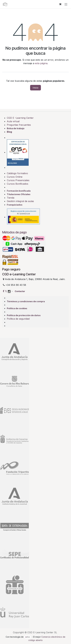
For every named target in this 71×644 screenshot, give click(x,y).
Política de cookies (17, 308)
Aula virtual (13, 121)
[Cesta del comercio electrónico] (60, 4)
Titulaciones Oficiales (19, 194)
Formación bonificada (19, 191)
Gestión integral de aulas (20, 201)
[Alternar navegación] (66, 4)
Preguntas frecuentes (19, 125)
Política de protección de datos (24, 315)
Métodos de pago (14, 232)
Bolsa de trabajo (16, 128)
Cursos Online (15, 177)
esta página (41, 63)
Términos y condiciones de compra (26, 301)
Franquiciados (15, 205)
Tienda (11, 198)
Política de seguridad (18, 319)
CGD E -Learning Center (20, 118)
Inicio (35, 88)
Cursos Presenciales (18, 180)
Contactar (20, 291)
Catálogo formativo (17, 173)
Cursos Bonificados (18, 184)
